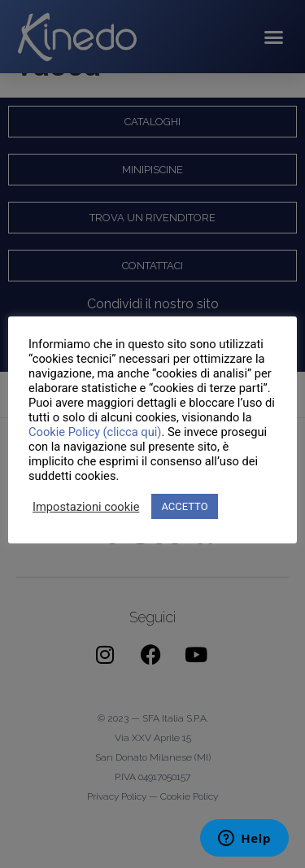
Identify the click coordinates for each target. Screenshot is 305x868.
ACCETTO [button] (184, 506)
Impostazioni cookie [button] (86, 507)
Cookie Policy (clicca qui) (95, 432)
